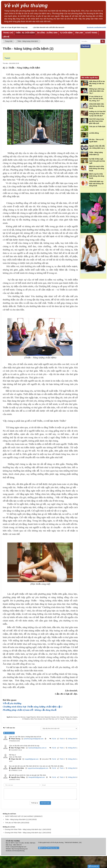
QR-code (42, 848)
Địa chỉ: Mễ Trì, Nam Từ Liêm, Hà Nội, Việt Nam (21, 843)
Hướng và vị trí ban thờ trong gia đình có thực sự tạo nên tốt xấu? (97, 114)
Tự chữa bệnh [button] (66, 33)
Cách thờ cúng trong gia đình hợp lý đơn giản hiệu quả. (96, 121)
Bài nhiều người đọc (90, 78)
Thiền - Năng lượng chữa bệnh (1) (16, 819)
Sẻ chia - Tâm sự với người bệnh (96, 141)
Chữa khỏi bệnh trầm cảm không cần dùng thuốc (97, 106)
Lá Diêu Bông (94, 133)
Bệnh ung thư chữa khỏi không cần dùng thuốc (97, 176)
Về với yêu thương (58, 843)
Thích (61, 739)
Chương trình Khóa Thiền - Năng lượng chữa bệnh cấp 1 (23, 829)
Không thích (72, 739)
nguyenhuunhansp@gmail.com (38, 768)
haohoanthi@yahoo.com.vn (37, 748)
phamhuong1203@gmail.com (34, 739)
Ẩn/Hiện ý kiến (9, 733)
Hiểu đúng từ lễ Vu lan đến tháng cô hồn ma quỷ (97, 84)
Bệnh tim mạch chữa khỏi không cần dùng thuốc (97, 169)
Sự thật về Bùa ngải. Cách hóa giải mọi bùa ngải (97, 161)
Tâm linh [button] (79, 33)
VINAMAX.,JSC (77, 843)
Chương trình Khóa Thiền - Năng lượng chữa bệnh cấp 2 (23, 833)
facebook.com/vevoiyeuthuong (15, 851)
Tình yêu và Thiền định (13, 823)
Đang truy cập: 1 (53, 848)
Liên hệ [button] (6, 37)
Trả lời (54, 739)
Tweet (7, 58)
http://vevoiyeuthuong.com (20, 849)
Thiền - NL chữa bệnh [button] (25, 33)
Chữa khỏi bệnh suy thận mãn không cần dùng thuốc (96, 184)
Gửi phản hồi (94, 866)
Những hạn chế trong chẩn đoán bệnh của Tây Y (97, 91)
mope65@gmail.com (32, 759)
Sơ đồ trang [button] (91, 33)
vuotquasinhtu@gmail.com (18, 847)
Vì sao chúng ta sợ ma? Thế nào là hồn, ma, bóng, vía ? (96, 99)
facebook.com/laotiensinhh (96, 27)
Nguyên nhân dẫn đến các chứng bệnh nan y (97, 147)
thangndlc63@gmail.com (37, 777)
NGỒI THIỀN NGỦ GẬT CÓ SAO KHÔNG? (19, 816)
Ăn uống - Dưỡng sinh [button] (47, 33)
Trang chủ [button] (8, 33)
